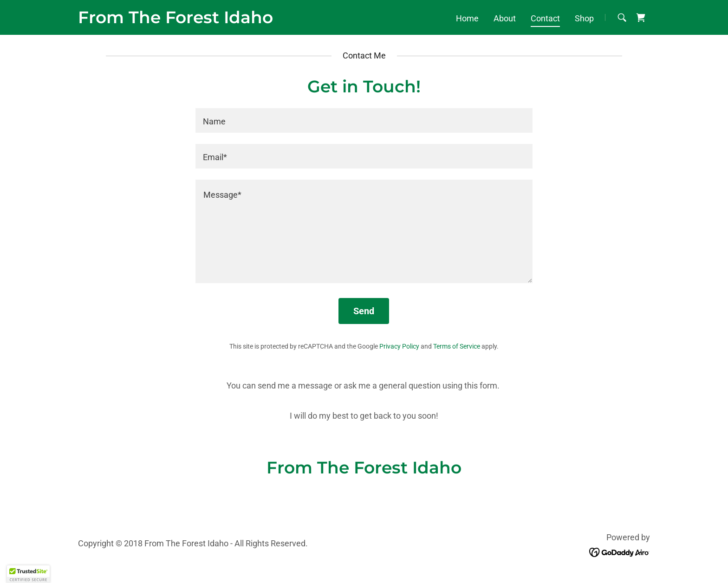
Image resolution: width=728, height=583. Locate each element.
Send (364, 311)
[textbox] (364, 120)
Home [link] (467, 18)
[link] (175, 20)
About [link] (505, 18)
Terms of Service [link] (457, 346)
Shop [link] (584, 18)
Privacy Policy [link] (399, 346)
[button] (28, 574)
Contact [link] (545, 18)
